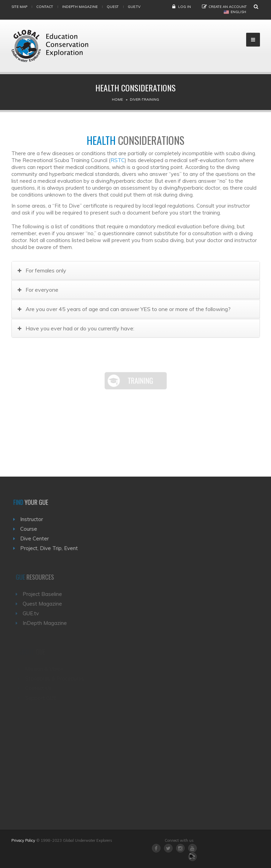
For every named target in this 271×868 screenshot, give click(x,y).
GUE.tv (32, 613)
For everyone (43, 290)
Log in (185, 7)
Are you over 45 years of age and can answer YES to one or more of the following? (129, 309)
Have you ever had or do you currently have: (81, 328)
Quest (113, 7)
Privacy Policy (23, 840)
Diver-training (144, 99)
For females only (47, 270)
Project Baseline (44, 594)
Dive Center (36, 538)
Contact (45, 7)
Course (30, 529)
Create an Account (228, 7)
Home (117, 99)
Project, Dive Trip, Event (50, 548)
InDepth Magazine (80, 7)
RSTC (118, 160)
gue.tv (134, 7)
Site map (19, 7)
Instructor (33, 519)
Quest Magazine (44, 604)
